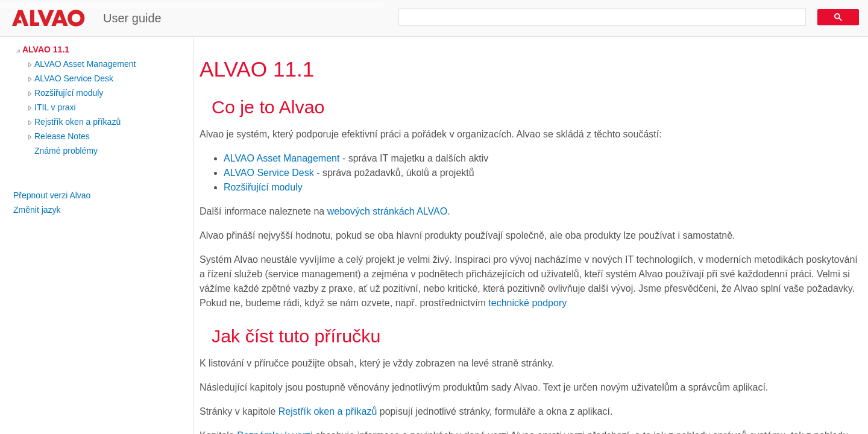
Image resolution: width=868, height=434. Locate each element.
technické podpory (527, 303)
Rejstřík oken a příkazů (77, 122)
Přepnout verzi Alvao (52, 195)
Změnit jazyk (37, 210)
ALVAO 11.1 (46, 49)
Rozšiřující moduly (69, 93)
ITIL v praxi (55, 107)
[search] (598, 17)
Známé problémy (66, 151)
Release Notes (62, 136)
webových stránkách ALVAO (388, 211)
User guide (132, 18)
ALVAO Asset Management (85, 64)
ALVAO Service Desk (74, 78)
